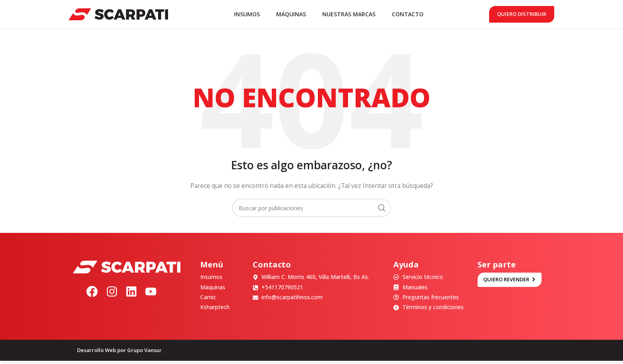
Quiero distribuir (522, 15)
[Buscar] (311, 211)
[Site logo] (118, 15)
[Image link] (127, 270)
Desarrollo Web (97, 353)
